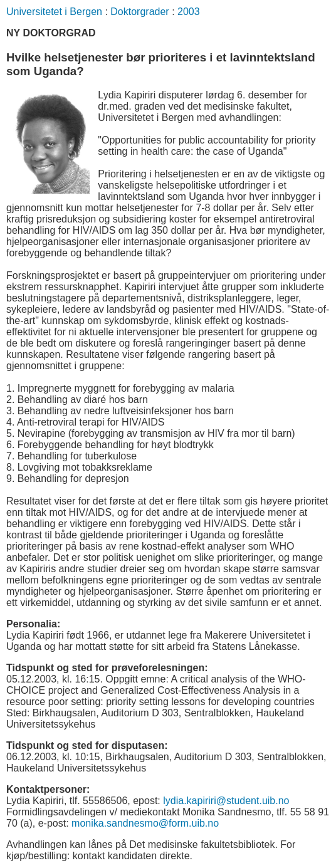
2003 (189, 12)
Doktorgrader (139, 12)
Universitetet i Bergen (54, 12)
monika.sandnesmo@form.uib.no (145, 823)
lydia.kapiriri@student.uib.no (226, 801)
